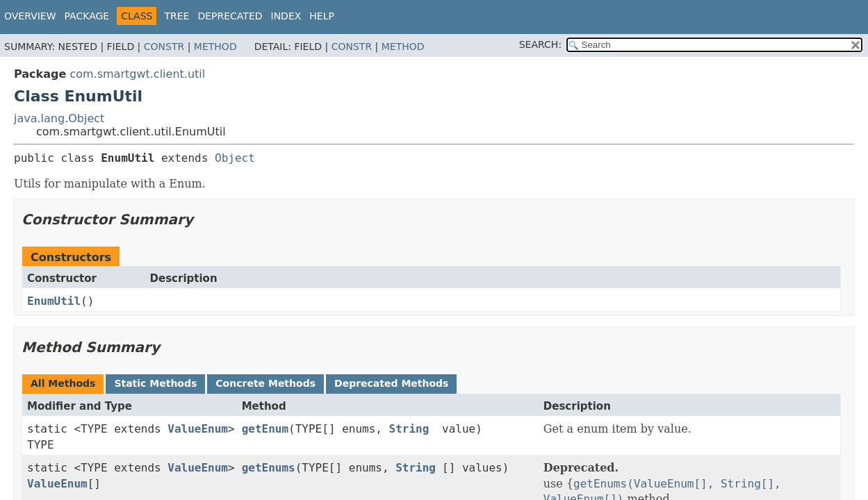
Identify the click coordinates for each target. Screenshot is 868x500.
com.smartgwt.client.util (137, 74)
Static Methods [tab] (155, 383)
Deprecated (230, 16)
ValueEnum (198, 429)
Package (87, 16)
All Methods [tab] (63, 383)
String (409, 429)
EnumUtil (54, 301)
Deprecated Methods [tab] (391, 383)
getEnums (269, 468)
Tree (177, 16)
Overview (30, 16)
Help (322, 16)
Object (235, 158)
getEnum (265, 429)
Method (215, 47)
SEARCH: (540, 44)
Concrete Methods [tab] (265, 383)
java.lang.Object (59, 118)
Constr (164, 47)
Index (286, 16)
